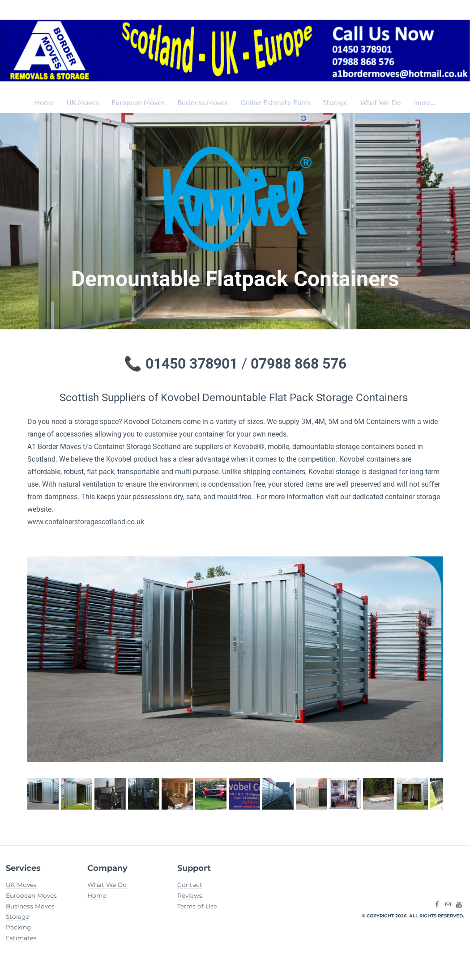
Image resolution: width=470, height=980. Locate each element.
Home (45, 102)
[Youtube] (459, 905)
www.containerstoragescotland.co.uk (86, 522)
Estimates (21, 938)
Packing (18, 927)
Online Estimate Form (275, 102)
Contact (190, 885)
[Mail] (448, 905)
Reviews (190, 895)
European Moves (138, 102)
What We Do (380, 102)
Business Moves (203, 102)
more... (424, 102)
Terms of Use (197, 906)
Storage (335, 102)
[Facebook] (437, 905)
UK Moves (83, 102)
